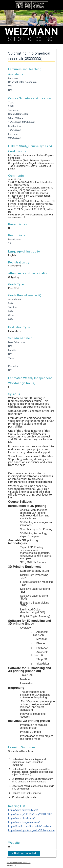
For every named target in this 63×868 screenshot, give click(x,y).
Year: (11, 103)
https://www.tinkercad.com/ (23, 810)
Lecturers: (14, 78)
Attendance (15, 299)
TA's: (11, 86)
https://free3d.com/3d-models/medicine (30, 826)
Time (11, 358)
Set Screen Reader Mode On (19, 863)
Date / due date (16, 342)
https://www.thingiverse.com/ (24, 822)
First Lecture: (15, 126)
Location (13, 350)
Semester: (14, 111)
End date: (13, 134)
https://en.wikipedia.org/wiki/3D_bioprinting (31, 830)
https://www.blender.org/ (22, 818)
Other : (12, 315)
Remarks (13, 366)
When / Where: (16, 118)
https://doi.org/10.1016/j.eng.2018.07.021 (30, 814)
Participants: (15, 240)
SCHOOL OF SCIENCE (32, 34)
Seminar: (13, 307)
